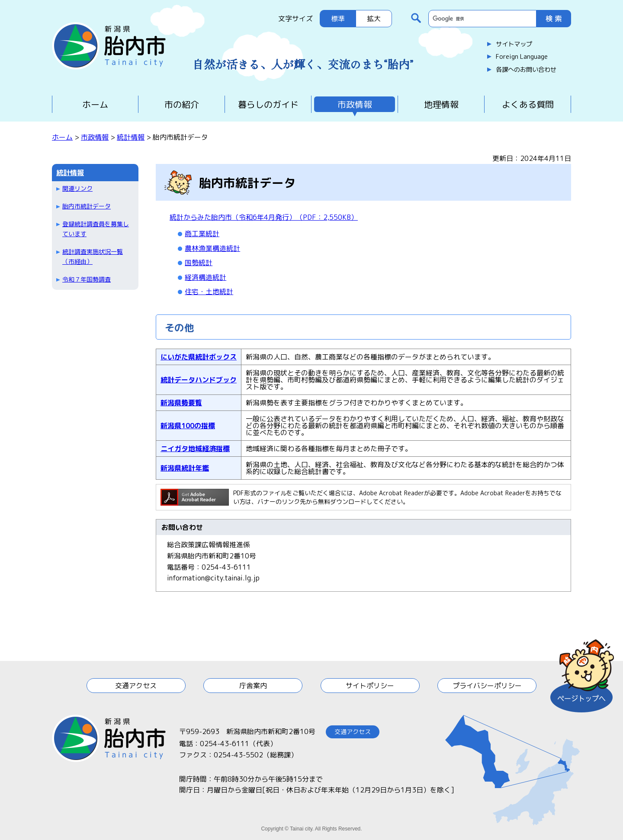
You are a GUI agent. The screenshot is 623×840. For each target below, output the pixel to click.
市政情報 (355, 104)
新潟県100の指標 (188, 426)
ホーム (95, 104)
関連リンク (77, 188)
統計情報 (131, 137)
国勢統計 (199, 263)
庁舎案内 (253, 686)
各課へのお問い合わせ (526, 70)
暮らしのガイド (268, 104)
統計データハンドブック (199, 380)
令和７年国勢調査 (87, 279)
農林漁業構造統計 (212, 248)
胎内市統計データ (87, 206)
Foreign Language (522, 57)
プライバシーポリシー (487, 686)
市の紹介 (182, 104)
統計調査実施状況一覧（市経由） (93, 256)
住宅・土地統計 (209, 292)
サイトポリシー (370, 686)
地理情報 (441, 104)
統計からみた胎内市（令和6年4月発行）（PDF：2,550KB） (264, 217)
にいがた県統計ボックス (199, 357)
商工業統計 (202, 234)
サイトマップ (514, 44)
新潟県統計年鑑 (185, 468)
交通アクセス (136, 686)
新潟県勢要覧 (181, 403)
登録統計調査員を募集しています (96, 229)
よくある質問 (528, 104)
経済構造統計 (206, 277)
